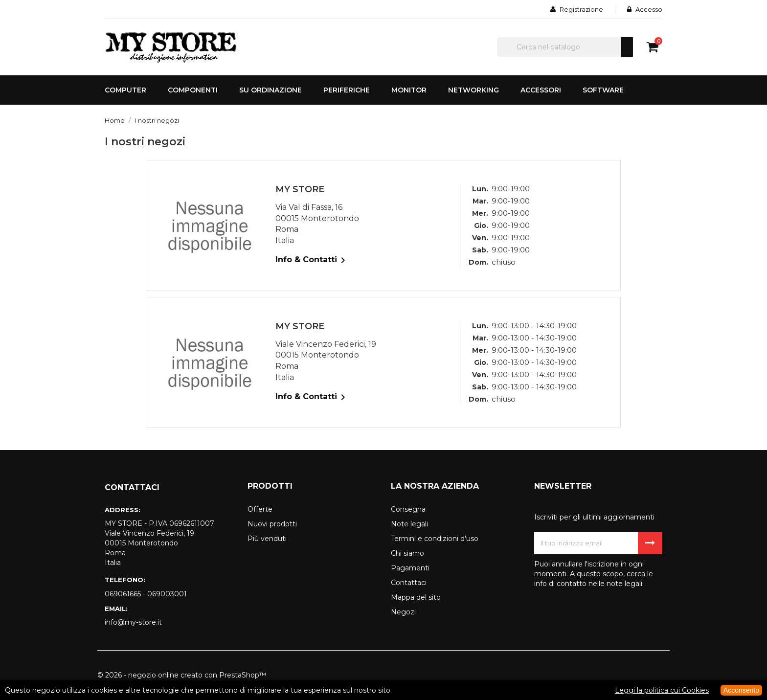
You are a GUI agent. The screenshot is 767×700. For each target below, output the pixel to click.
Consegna (408, 509)
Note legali (409, 524)
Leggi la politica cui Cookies (662, 690)
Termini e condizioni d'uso (435, 539)
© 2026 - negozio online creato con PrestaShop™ (182, 675)
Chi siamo (407, 553)
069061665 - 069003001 (146, 594)
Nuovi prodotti (272, 524)
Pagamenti (410, 568)
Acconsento (741, 690)
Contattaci (409, 583)
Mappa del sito (416, 597)
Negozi (403, 612)
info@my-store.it (133, 622)
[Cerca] (565, 47)
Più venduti (267, 539)
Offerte (260, 509)
